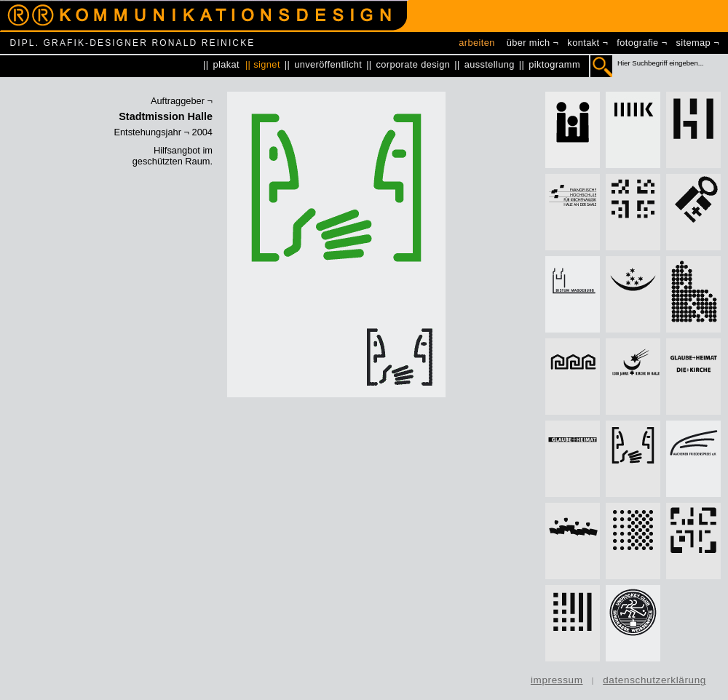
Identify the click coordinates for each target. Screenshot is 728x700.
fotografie (637, 43)
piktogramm (554, 64)
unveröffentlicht (328, 64)
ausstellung (490, 64)
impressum (557, 680)
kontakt (583, 43)
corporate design (414, 64)
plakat (226, 64)
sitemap (694, 43)
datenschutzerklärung (654, 680)
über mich (529, 43)
